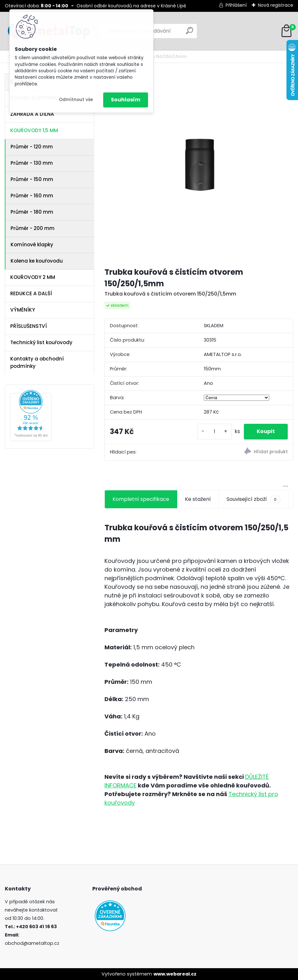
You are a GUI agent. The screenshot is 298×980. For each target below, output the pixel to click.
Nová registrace (276, 5)
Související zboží (253, 499)
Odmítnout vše (76, 100)
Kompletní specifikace (141, 499)
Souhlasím (126, 100)
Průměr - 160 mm (32, 196)
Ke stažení (198, 499)
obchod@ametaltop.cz (32, 943)
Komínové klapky (32, 245)
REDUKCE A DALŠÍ (31, 293)
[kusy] (214, 432)
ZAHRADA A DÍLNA (32, 114)
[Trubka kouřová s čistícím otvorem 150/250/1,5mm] (199, 167)
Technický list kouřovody (41, 342)
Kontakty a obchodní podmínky (37, 362)
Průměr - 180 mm (32, 212)
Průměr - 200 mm (33, 228)
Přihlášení (236, 5)
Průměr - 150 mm (32, 179)
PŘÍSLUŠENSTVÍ (29, 326)
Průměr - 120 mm (32, 147)
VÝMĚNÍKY (23, 310)
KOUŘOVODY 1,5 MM (34, 130)
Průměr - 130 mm (32, 163)
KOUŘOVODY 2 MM (33, 277)
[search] (190, 33)
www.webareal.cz (175, 974)
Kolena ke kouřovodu (37, 261)
